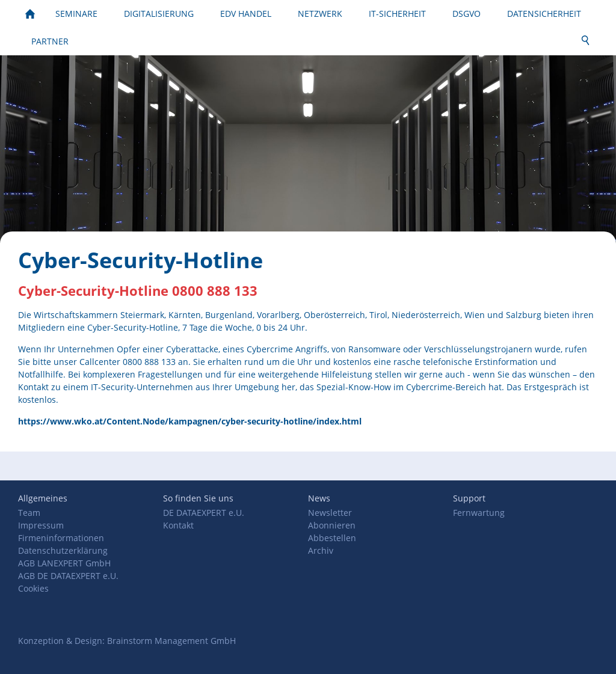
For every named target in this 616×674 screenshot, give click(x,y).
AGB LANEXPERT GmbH (64, 563)
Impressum (41, 525)
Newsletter (330, 513)
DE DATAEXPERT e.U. (204, 513)
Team (29, 513)
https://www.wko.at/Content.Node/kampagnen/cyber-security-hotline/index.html (190, 421)
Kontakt (178, 525)
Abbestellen (332, 538)
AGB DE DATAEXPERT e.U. (68, 576)
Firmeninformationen (61, 538)
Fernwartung (479, 513)
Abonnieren (332, 525)
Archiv (321, 550)
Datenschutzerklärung (63, 550)
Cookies (33, 588)
